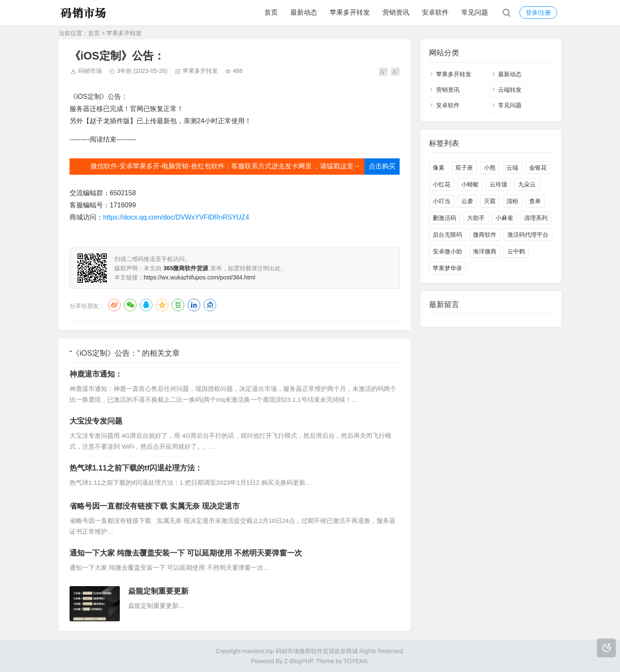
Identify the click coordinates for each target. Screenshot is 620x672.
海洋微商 (485, 251)
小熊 (490, 168)
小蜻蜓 (470, 184)
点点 (210, 305)
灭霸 (490, 201)
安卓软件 (435, 12)
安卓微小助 (447, 251)
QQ (146, 305)
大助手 (476, 218)
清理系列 (536, 218)
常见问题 (475, 12)
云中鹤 (516, 251)
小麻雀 (504, 218)
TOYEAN (355, 661)
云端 (512, 168)
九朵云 (527, 184)
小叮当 (442, 201)
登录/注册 (538, 13)
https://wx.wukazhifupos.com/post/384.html (199, 277)
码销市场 (90, 71)
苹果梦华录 (447, 268)
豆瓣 (178, 305)
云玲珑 (499, 184)
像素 (439, 168)
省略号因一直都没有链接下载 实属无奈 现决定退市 (155, 506)
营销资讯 (396, 12)
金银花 (538, 168)
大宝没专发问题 (96, 421)
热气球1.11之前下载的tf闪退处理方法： (136, 468)
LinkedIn (194, 305)
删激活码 (444, 218)
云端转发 (510, 90)
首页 (271, 12)
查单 (535, 201)
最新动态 (304, 12)
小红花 (442, 184)
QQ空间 (162, 305)
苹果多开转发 (350, 12)
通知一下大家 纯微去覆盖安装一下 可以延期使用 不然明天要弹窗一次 (186, 553)
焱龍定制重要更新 (158, 591)
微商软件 (485, 235)
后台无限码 (447, 235)
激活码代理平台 (528, 235)
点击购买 (382, 166)
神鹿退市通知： (96, 374)
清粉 (512, 201)
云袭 (467, 201)
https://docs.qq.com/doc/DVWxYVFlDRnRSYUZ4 (176, 217)
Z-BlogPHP (298, 661)
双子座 (464, 168)
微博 (114, 305)
